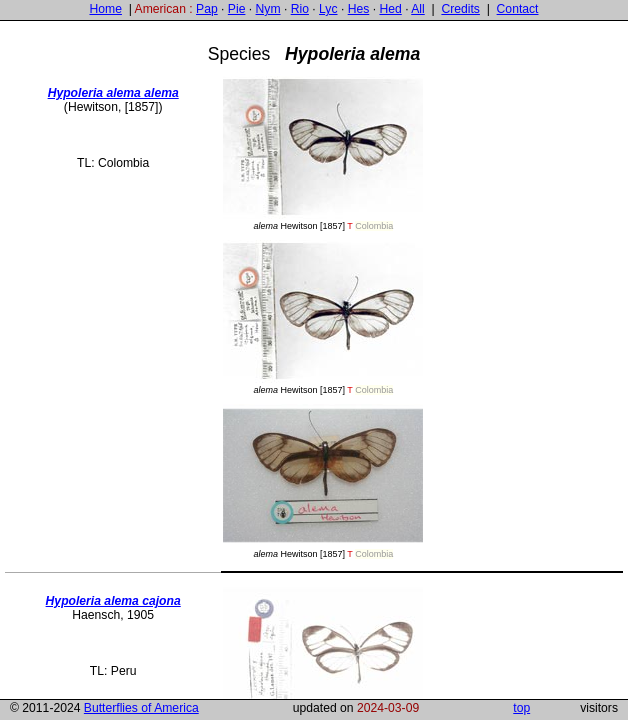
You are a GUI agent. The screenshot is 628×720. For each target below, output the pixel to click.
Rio (300, 9)
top (521, 708)
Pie (237, 9)
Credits (460, 9)
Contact (518, 9)
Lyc (328, 9)
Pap (207, 9)
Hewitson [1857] (323, 153)
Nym (268, 9)
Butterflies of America (141, 708)
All (418, 9)
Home (105, 9)
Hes (359, 9)
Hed (390, 9)
